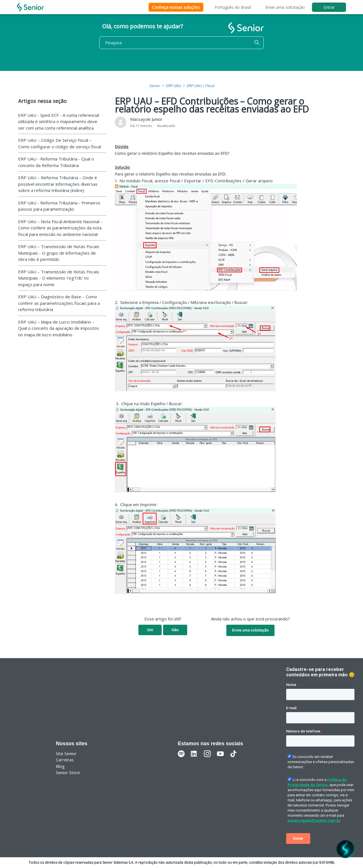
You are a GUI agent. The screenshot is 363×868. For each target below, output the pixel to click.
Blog (60, 766)
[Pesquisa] (181, 43)
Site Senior (66, 753)
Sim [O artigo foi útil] (150, 630)
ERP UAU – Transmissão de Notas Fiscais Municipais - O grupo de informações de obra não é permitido (59, 253)
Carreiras (65, 760)
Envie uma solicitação (285, 7)
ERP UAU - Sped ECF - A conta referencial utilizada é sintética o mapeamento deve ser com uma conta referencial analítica (59, 122)
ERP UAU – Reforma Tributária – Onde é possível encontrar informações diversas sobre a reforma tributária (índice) (58, 184)
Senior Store (68, 772)
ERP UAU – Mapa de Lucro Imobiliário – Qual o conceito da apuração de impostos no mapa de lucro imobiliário (59, 328)
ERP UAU (173, 86)
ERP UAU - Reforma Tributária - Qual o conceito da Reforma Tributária (56, 162)
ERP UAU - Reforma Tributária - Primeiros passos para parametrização (59, 206)
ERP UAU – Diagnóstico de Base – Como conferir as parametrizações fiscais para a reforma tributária (59, 303)
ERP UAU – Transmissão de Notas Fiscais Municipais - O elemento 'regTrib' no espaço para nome (59, 278)
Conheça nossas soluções (176, 7)
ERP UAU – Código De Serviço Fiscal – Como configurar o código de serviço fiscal (60, 143)
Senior (155, 86)
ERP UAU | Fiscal (200, 86)
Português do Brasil (233, 7)
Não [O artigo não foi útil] (175, 630)
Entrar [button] (329, 7)
